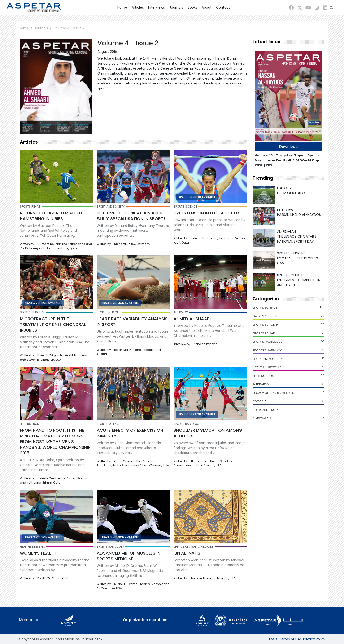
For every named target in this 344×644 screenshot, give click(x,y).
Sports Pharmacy (267, 350)
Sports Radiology (268, 342)
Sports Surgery (266, 325)
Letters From (264, 376)
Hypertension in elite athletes (207, 213)
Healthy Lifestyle (267, 367)
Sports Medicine (266, 316)
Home (122, 7)
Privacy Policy (314, 639)
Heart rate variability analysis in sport (132, 322)
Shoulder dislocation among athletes (208, 433)
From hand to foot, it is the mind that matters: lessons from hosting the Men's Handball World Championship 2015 (55, 442)
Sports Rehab (264, 333)
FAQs (273, 639)
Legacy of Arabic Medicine (274, 393)
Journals (176, 7)
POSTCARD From (265, 410)
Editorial (260, 401)
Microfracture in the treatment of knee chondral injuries (53, 324)
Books (192, 7)
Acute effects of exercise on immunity (130, 433)
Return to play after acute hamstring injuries (51, 216)
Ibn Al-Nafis (187, 553)
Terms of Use (290, 639)
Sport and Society (268, 359)
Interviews (157, 7)
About (207, 7)
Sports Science (265, 308)
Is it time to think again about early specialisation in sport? (131, 216)
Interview (261, 384)
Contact (223, 7)
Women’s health (38, 553)
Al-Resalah (262, 418)
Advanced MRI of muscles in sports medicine (128, 556)
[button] (331, 8)
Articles (138, 7)
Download (288, 147)
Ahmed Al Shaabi (192, 319)
